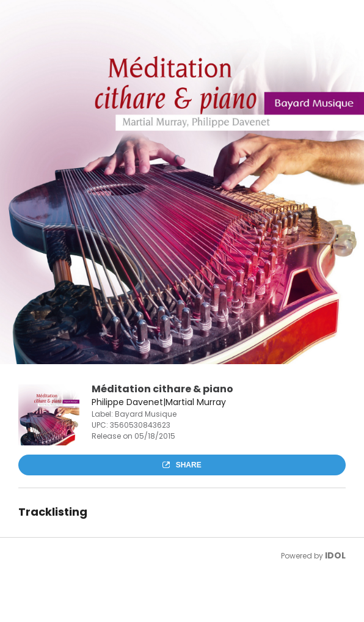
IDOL (335, 555)
